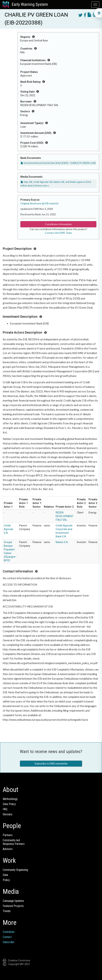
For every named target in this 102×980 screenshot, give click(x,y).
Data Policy (9, 804)
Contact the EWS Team (58, 233)
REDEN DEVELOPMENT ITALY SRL (65, 516)
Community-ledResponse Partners (14, 842)
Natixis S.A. (62, 542)
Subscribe (8, 942)
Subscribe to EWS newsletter (51, 764)
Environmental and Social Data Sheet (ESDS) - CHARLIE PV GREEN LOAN (58, 163)
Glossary (8, 814)
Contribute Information (58, 224)
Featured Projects (13, 906)
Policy (6, 880)
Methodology (10, 799)
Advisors (8, 849)
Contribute (9, 932)
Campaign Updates (13, 901)
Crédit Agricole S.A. (9, 529)
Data (5, 875)
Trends (7, 911)
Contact (7, 937)
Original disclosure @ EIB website (39, 203)
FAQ (5, 809)
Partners (8, 835)
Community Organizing (15, 870)
